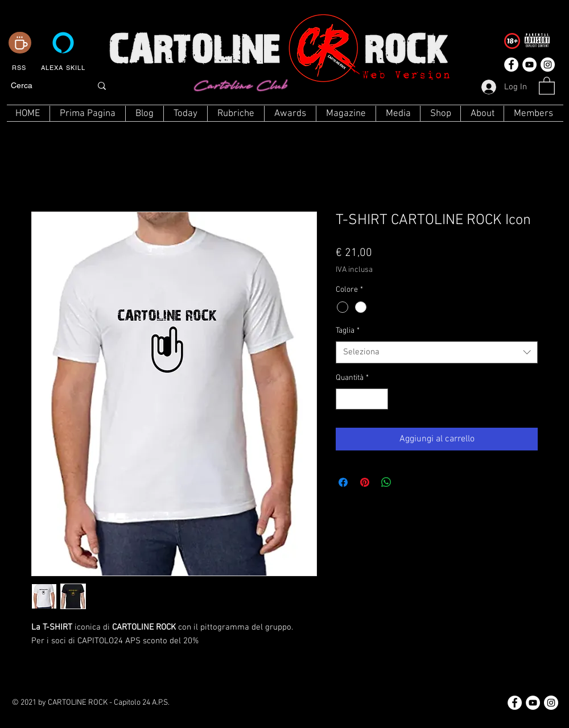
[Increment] (379, 399)
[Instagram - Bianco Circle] (548, 65)
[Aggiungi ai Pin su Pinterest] (365, 482)
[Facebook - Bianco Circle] (511, 65)
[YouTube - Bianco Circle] (529, 65)
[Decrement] (345, 399)
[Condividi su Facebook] (343, 482)
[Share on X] (408, 482)
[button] (547, 85)
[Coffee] (20, 43)
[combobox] (437, 352)
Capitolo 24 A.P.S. (142, 703)
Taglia (348, 331)
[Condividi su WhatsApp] (386, 482)
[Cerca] (42, 86)
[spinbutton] (362, 399)
